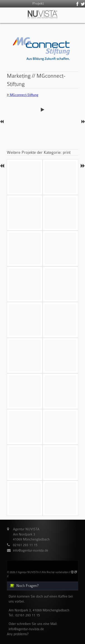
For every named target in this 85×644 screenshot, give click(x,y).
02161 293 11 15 (25, 545)
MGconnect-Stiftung (23, 95)
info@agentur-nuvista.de (31, 550)
